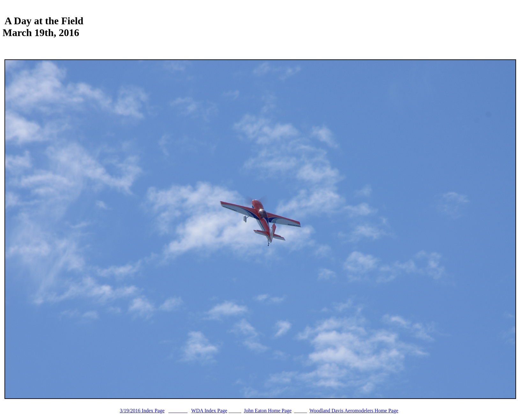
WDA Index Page (209, 411)
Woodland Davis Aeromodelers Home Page (354, 411)
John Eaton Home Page (268, 411)
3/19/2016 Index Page (142, 411)
